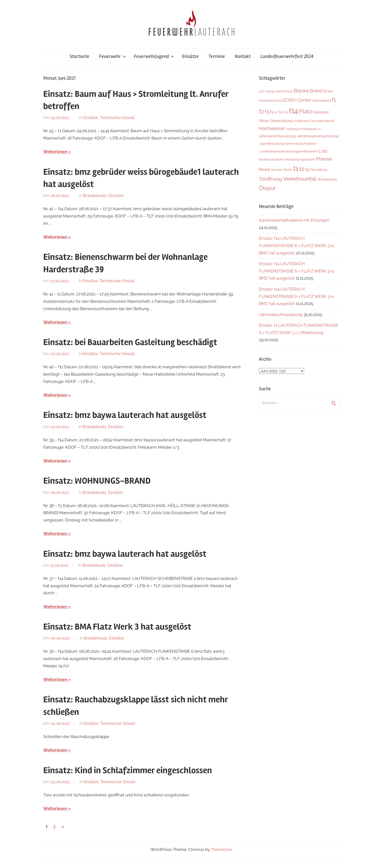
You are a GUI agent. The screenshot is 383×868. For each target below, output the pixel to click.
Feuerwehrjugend (154, 56)
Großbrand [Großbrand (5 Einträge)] (302, 121)
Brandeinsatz (95, 196)
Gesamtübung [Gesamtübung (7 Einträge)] (281, 121)
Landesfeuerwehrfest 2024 (287, 56)
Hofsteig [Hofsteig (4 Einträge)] (292, 129)
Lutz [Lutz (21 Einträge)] (323, 151)
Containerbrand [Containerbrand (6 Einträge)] (271, 101)
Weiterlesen (55, 152)
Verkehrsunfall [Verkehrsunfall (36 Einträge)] (300, 179)
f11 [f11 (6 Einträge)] (286, 112)
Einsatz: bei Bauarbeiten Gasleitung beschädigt (130, 342)
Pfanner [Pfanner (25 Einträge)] (324, 159)
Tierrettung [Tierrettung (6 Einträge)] (319, 170)
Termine (217, 56)
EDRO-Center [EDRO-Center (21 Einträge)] (297, 100)
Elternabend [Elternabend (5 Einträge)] (322, 101)
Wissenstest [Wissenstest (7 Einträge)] (327, 179)
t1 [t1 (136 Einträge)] (296, 168)
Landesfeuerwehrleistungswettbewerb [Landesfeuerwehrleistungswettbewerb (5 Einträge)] (288, 151)
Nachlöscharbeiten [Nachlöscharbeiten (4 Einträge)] (272, 160)
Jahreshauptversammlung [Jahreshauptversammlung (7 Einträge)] (318, 136)
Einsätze (190, 56)
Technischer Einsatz (117, 118)
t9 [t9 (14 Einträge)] (307, 169)
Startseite (80, 56)
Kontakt (243, 56)
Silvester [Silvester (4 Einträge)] (277, 170)
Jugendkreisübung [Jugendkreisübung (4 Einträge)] (271, 144)
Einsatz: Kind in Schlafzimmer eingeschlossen (128, 770)
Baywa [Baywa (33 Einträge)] (301, 91)
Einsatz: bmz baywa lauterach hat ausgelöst (125, 415)
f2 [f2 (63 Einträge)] (261, 111)
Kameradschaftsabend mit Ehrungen (294, 220)
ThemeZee (221, 849)
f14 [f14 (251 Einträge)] (294, 111)
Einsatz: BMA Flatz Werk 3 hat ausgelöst (117, 627)
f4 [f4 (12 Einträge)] (272, 112)
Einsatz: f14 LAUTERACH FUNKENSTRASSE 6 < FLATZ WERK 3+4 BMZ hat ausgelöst (296, 246)
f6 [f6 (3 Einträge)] (276, 112)
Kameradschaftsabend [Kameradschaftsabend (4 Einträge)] (300, 144)
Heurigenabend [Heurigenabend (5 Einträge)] (322, 121)
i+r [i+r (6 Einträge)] (319, 129)
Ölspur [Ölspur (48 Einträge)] (267, 188)
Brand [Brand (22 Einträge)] (316, 91)
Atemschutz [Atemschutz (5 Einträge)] (284, 91)
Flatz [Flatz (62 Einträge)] (306, 111)
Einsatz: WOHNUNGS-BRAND (97, 481)
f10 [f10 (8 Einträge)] (281, 112)
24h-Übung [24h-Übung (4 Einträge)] (266, 91)
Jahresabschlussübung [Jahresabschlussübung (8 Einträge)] (277, 136)
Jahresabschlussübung (281, 315)
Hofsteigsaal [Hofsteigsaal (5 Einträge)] (308, 129)
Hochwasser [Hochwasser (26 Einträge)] (272, 128)
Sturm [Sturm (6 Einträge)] (288, 170)
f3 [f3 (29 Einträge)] (267, 112)
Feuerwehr (113, 56)
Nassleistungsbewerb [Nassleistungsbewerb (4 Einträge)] (300, 160)
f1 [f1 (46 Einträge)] (334, 100)
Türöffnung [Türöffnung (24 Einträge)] (271, 179)
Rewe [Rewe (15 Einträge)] (264, 169)
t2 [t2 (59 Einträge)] (302, 169)
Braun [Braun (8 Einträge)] (328, 91)
